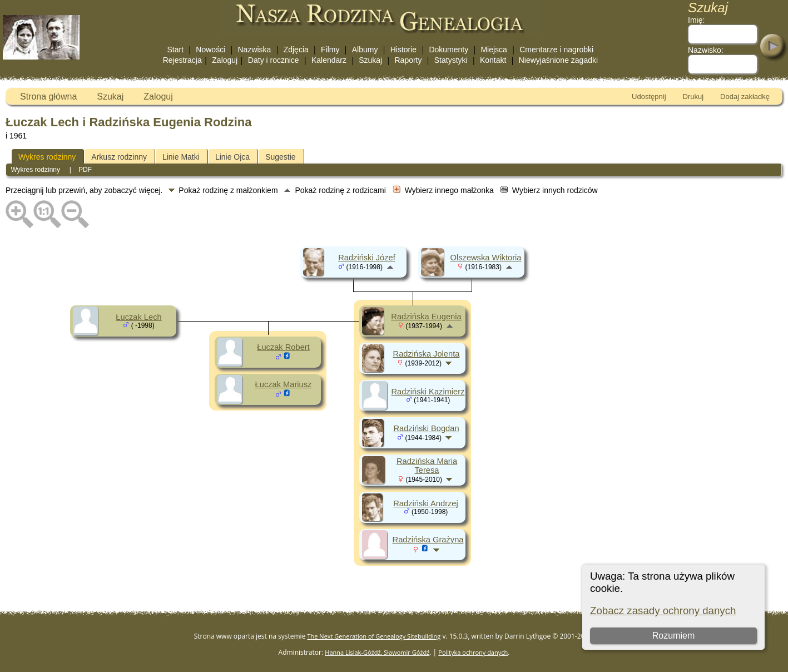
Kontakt (493, 60)
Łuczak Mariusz (284, 384)
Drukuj (693, 97)
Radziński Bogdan (426, 428)
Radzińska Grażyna (428, 540)
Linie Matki (181, 157)
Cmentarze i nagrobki (556, 50)
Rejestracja (182, 60)
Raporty (408, 60)
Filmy (330, 50)
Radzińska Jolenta (427, 354)
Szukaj (370, 60)
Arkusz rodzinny (119, 157)
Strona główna (48, 97)
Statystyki (451, 60)
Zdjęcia (296, 50)
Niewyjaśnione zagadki (558, 60)
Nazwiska (255, 50)
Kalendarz (329, 60)
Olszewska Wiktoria (486, 258)
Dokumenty (448, 50)
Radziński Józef (367, 258)
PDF (85, 170)
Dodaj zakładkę (745, 97)
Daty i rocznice (274, 60)
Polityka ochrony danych (473, 652)
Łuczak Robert (283, 347)
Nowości (210, 50)
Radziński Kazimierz (428, 392)
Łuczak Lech (138, 317)
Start (176, 50)
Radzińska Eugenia (426, 317)
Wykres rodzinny (47, 157)
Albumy (365, 50)
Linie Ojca (232, 157)
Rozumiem (673, 636)
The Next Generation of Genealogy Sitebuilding (374, 636)
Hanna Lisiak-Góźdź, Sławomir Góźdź (377, 652)
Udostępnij (649, 97)
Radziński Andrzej (426, 503)
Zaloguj (225, 60)
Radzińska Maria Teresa (427, 466)
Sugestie (280, 157)
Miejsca (494, 50)
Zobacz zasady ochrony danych (663, 611)
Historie (403, 50)
